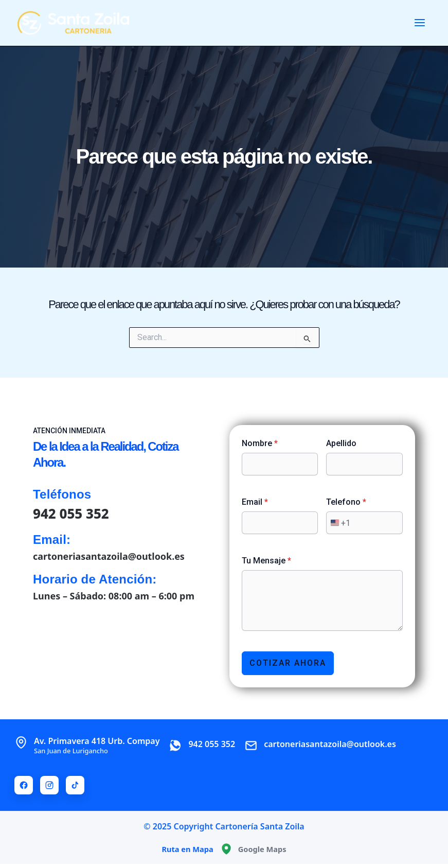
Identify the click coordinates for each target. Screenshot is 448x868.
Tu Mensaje (266, 560)
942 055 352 (71, 512)
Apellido (341, 442)
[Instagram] (49, 784)
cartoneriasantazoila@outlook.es (109, 555)
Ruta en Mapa (187, 848)
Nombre (260, 442)
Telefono (346, 501)
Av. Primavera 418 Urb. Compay (97, 744)
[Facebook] (24, 784)
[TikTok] (75, 784)
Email (255, 501)
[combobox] (338, 522)
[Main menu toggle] (420, 23)
